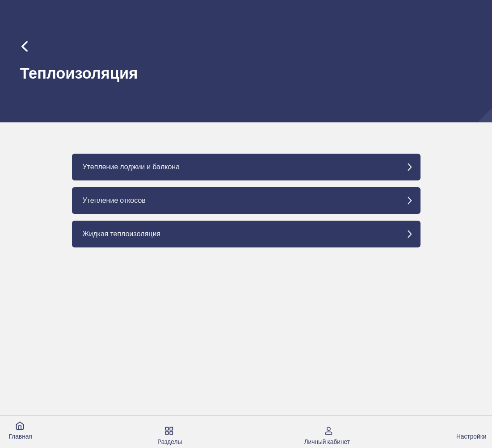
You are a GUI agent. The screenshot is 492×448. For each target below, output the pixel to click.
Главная (20, 437)
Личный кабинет (327, 442)
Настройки (471, 437)
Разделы (170, 442)
